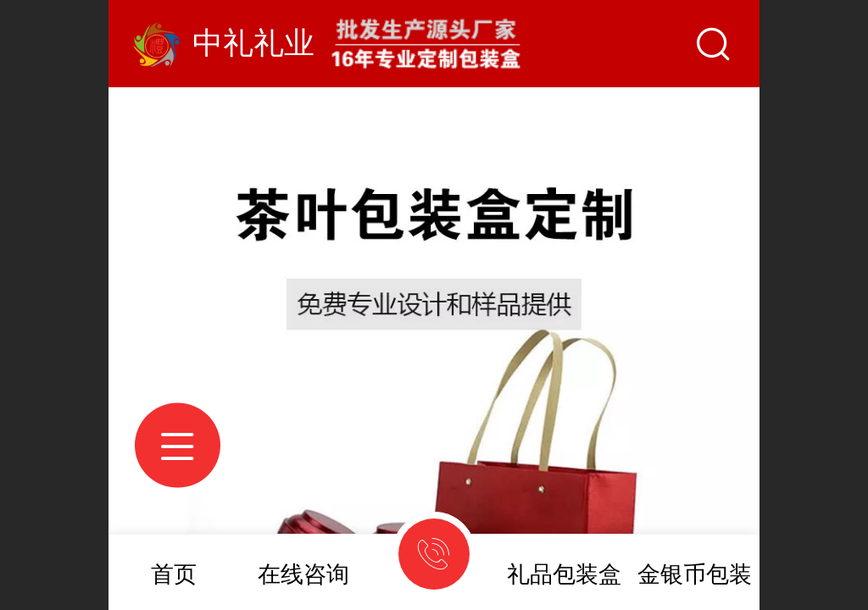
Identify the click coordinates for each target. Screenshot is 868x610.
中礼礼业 (253, 43)
